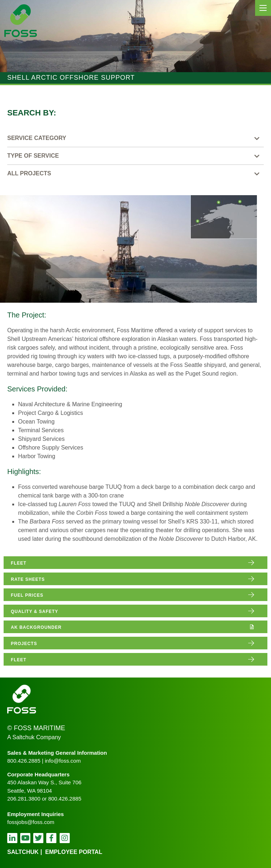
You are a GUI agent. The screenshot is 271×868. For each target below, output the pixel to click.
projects (24, 644)
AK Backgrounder (36, 627)
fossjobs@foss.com (31, 822)
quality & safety (35, 611)
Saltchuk (23, 852)
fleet (19, 563)
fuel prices (27, 595)
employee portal (74, 852)
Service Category (37, 138)
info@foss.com (63, 761)
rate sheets (28, 579)
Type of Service (33, 156)
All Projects (29, 173)
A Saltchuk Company (34, 737)
